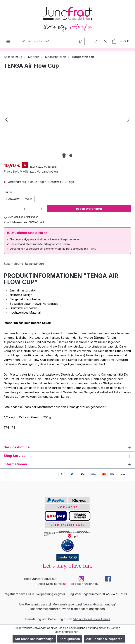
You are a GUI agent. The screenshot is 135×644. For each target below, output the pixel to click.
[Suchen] (80, 41)
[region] (67, 119)
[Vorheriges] (6, 119)
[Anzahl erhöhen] (41, 209)
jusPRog (68, 584)
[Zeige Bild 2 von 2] (71, 156)
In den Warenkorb (89, 209)
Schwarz (13, 199)
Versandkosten (94, 604)
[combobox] (48, 41)
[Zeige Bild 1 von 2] (64, 156)
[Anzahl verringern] (8, 209)
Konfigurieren (70, 639)
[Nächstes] (128, 119)
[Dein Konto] (105, 41)
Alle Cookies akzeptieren (104, 639)
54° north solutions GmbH (92, 619)
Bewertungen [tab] (34, 264)
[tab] (13, 264)
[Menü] (8, 41)
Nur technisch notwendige (34, 639)
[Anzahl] (25, 209)
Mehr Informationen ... (68, 632)
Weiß (29, 199)
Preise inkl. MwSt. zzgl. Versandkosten (31, 171)
